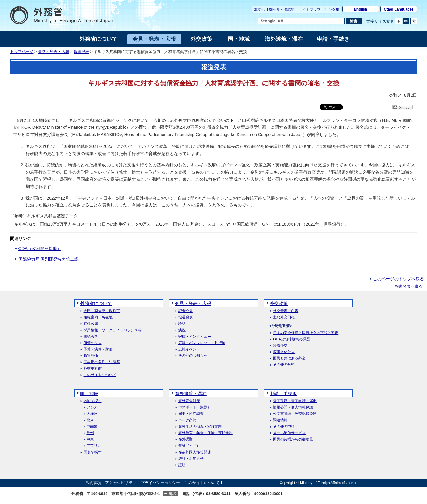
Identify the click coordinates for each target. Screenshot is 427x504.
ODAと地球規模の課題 (291, 339)
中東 (90, 439)
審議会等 (91, 337)
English (361, 9)
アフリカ (94, 446)
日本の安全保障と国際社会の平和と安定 (306, 333)
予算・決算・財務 (98, 349)
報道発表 (81, 52)
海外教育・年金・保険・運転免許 (205, 433)
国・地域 (89, 393)
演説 (182, 330)
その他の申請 (284, 427)
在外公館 (91, 324)
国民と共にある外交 (289, 358)
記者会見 (186, 311)
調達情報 (280, 420)
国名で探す (93, 452)
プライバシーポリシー (160, 483)
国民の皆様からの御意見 (293, 439)
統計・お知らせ (191, 459)
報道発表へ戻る (409, 286)
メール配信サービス (289, 433)
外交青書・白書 (286, 311)
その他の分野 (284, 365)
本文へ (259, 10)
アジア (92, 407)
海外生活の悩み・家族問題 (200, 427)
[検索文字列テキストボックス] (301, 21)
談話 (182, 324)
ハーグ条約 (187, 420)
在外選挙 (186, 439)
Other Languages (399, 9)
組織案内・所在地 (98, 317)
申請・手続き (283, 393)
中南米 (92, 427)
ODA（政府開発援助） (40, 249)
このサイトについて (100, 375)
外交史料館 (93, 369)
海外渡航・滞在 (191, 393)
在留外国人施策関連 (195, 452)
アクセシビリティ (121, 483)
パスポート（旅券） (195, 407)
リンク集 (332, 10)
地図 (173, 494)
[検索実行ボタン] (354, 21)
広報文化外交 (284, 352)
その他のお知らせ (193, 356)
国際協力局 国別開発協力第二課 (49, 259)
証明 (182, 465)
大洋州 (92, 414)
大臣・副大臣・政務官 (102, 311)
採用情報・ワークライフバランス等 (113, 330)
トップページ (22, 52)
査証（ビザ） (189, 446)
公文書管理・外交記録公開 (295, 414)
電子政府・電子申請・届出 (295, 401)
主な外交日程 (284, 317)
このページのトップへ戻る (399, 279)
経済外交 (280, 346)
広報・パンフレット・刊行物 (202, 343)
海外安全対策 (189, 401)
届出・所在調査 (191, 414)
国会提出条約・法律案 (102, 362)
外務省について (96, 303)
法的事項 (93, 483)
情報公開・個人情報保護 (293, 407)
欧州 (90, 433)
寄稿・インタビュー (195, 337)
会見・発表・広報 (54, 52)
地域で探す (93, 401)
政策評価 (91, 356)
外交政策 (279, 303)
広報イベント (189, 349)
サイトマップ (310, 10)
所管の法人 (93, 343)
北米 (90, 420)
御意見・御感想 (282, 10)
